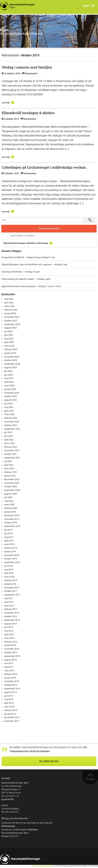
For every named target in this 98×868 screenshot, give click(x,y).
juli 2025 (8, 331)
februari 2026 (11, 310)
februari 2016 (11, 642)
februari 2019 (11, 548)
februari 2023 (11, 418)
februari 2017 (11, 609)
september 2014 (12, 689)
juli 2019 (8, 530)
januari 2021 (10, 476)
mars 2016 (9, 638)
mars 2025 (9, 346)
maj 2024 (9, 378)
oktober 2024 (11, 360)
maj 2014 (9, 699)
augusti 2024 (10, 367)
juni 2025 (9, 335)
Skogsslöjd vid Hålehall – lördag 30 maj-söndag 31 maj (28, 257)
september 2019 (12, 526)
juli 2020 (8, 497)
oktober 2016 (11, 616)
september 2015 (12, 656)
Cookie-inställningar (43, 866)
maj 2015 (9, 667)
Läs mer (6, 103)
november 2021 (12, 450)
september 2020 (12, 490)
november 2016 (12, 613)
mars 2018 (9, 577)
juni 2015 (9, 663)
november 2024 (12, 357)
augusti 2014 (10, 692)
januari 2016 (10, 645)
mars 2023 (9, 414)
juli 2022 (8, 432)
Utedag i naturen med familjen (27, 67)
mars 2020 (9, 505)
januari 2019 (10, 552)
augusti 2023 (10, 400)
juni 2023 (9, 404)
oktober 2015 (11, 652)
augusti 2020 (10, 494)
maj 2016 (9, 631)
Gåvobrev (33, 830)
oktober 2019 (11, 523)
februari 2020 (11, 508)
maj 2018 (9, 570)
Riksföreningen (8, 826)
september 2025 (12, 324)
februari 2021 (11, 472)
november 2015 (12, 649)
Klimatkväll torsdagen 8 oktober (28, 113)
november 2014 (12, 681)
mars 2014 (9, 707)
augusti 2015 (10, 660)
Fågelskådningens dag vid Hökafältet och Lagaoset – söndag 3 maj (34, 264)
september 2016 (12, 620)
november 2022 (12, 422)
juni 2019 (9, 533)
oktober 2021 (11, 454)
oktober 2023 (11, 396)
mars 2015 (9, 671)
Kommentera (31, 73)
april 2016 (9, 634)
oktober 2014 (11, 685)
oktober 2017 (11, 591)
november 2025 (12, 317)
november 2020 (12, 483)
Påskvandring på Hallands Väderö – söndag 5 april (26, 279)
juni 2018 (9, 566)
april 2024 (9, 382)
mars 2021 (9, 468)
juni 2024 (9, 375)
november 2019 (12, 519)
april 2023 (9, 411)
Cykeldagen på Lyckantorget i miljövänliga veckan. (44, 167)
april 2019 (9, 541)
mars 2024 (9, 386)
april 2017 (9, 602)
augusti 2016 (10, 624)
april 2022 (9, 440)
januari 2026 (10, 313)
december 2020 (12, 479)
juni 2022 (9, 436)
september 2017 (12, 595)
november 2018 (12, 555)
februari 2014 (11, 710)
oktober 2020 (11, 486)
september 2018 (12, 562)
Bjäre (4, 30)
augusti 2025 (10, 328)
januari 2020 (10, 512)
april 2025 (9, 342)
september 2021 (12, 458)
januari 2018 (10, 584)
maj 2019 (9, 537)
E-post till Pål (8, 799)
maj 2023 (9, 407)
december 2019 (12, 515)
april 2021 (9, 465)
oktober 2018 (11, 559)
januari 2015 (10, 678)
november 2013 (12, 721)
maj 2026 (9, 299)
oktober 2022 (11, 425)
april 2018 (9, 573)
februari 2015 (11, 674)
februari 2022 (11, 447)
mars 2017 (9, 606)
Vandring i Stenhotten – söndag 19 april (21, 272)
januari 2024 (10, 389)
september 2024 (12, 364)
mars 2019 (9, 544)
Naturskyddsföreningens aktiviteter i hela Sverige (26, 243)
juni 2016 (9, 627)
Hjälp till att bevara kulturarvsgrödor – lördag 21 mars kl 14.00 (31, 286)
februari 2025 (11, 349)
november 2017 (12, 588)
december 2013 (12, 717)
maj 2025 (9, 339)
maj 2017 (9, 598)
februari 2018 (11, 580)
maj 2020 (9, 501)
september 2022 (12, 429)
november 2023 (12, 393)
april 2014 (9, 703)
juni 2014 (9, 696)
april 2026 (9, 303)
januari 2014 (10, 714)
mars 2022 (9, 443)
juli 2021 (8, 461)
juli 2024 (8, 371)
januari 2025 (10, 353)
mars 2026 (9, 306)
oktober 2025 (11, 321)
